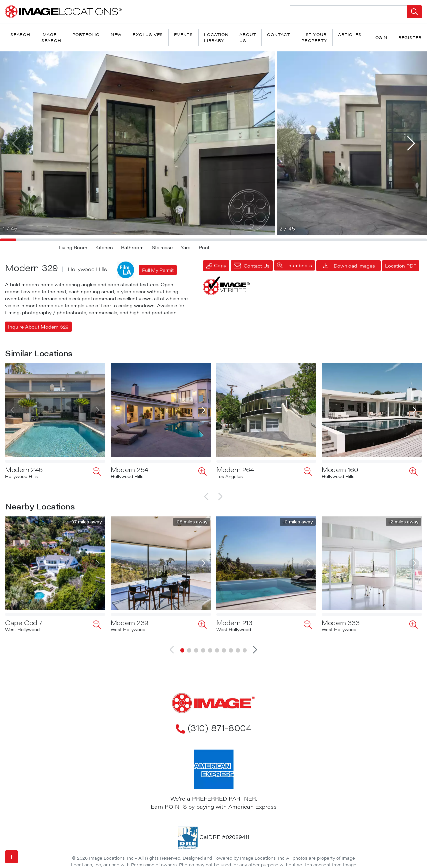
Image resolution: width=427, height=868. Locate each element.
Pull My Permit (158, 270)
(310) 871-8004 (213, 722)
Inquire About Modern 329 (38, 327)
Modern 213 (234, 617)
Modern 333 (340, 617)
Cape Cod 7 (24, 617)
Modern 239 (129, 617)
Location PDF (401, 266)
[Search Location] (348, 12)
